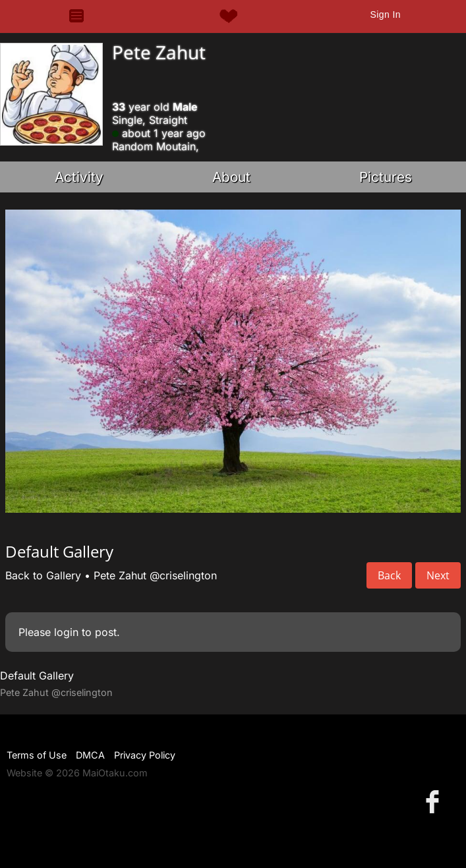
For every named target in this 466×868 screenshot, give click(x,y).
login (66, 632)
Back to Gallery (43, 575)
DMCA (90, 755)
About (231, 177)
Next (438, 575)
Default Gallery (37, 676)
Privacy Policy (145, 755)
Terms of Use (37, 755)
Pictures (386, 177)
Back (389, 575)
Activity (79, 177)
